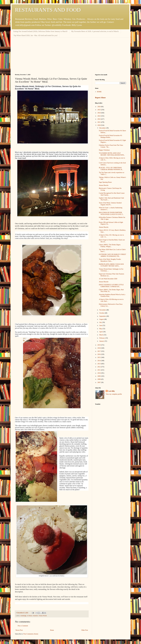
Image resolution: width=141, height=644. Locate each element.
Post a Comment (23, 626)
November (103, 310)
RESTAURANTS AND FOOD (48, 10)
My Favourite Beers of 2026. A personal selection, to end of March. (95, 31)
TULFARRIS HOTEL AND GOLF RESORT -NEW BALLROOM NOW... (112, 154)
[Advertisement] (70, 54)
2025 (99, 110)
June (101, 325)
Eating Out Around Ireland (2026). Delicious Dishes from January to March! (40, 31)
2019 (99, 345)
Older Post (85, 630)
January (102, 341)
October (102, 313)
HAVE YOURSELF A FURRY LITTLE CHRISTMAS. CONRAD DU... (111, 286)
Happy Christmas (104, 150)
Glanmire (35, 616)
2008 (99, 379)
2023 (99, 116)
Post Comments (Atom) (31, 634)
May (101, 329)
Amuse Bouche (104, 185)
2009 (99, 376)
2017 (99, 351)
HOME (99, 92)
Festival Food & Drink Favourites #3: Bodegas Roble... (111, 136)
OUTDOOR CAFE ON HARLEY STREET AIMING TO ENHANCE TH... (112, 255)
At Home (29, 616)
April (101, 332)
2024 (99, 113)
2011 (99, 370)
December (103, 128)
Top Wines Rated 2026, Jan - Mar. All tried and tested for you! (36, 35)
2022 (99, 119)
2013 (99, 364)
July (101, 322)
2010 (99, 373)
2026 (99, 107)
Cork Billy (111, 391)
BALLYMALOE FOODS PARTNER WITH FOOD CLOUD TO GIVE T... (111, 213)
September (103, 316)
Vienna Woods (43, 616)
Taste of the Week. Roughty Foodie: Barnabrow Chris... (110, 260)
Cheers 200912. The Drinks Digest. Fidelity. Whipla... (110, 246)
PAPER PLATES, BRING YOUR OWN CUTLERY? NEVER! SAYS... (111, 265)
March (101, 335)
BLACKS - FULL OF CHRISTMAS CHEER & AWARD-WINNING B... (111, 169)
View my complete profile (114, 394)
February (102, 338)
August (102, 319)
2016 (99, 354)
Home (52, 630)
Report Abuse (100, 98)
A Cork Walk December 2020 (108, 279)
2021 (99, 122)
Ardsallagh (23, 616)
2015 (99, 357)
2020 (99, 125)
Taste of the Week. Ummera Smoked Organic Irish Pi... (110, 204)
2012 (99, 367)
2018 (99, 348)
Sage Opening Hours (105, 182)
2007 (99, 382)
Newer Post (19, 630)
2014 (99, 361)
